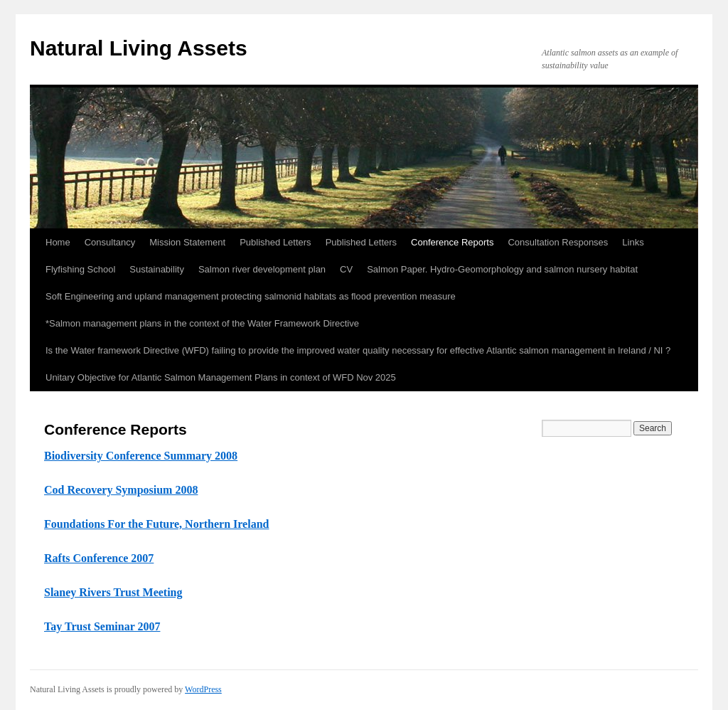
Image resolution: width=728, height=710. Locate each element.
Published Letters (275, 242)
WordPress (203, 689)
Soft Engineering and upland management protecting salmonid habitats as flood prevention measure (251, 296)
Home (58, 242)
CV (346, 269)
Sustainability (157, 269)
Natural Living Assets (139, 48)
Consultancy (110, 242)
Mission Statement (187, 242)
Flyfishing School (80, 269)
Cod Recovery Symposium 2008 (121, 490)
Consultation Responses (558, 242)
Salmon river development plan (262, 269)
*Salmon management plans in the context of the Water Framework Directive (202, 323)
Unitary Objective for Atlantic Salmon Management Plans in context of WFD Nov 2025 (221, 377)
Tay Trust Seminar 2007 (102, 626)
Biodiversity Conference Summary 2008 (141, 456)
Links (633, 242)
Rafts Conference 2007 (99, 558)
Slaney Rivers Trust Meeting (113, 592)
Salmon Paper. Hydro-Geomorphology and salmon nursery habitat (502, 269)
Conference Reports (452, 242)
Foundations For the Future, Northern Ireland (156, 524)
